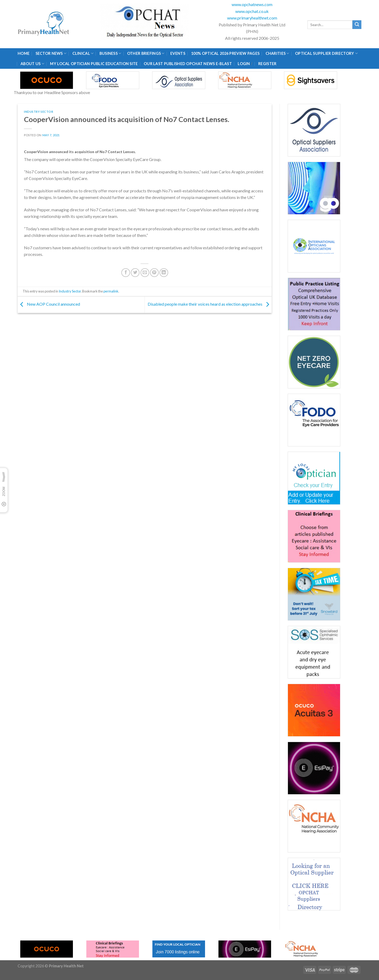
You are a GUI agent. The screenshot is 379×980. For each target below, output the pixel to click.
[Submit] (357, 25)
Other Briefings (146, 53)
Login (244, 64)
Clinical (83, 53)
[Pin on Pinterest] (154, 273)
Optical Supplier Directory (326, 53)
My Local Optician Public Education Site (94, 64)
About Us (32, 64)
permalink (111, 291)
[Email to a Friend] (145, 273)
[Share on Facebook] (126, 273)
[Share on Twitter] (135, 273)
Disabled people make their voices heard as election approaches (210, 304)
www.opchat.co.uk (252, 11)
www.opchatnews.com (252, 4)
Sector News (51, 53)
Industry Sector (39, 112)
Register (267, 64)
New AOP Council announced (49, 304)
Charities (277, 53)
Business (110, 53)
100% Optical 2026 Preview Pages (225, 53)
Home (24, 53)
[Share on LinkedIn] (164, 273)
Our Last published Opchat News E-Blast (188, 64)
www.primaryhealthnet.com (252, 18)
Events (178, 53)
